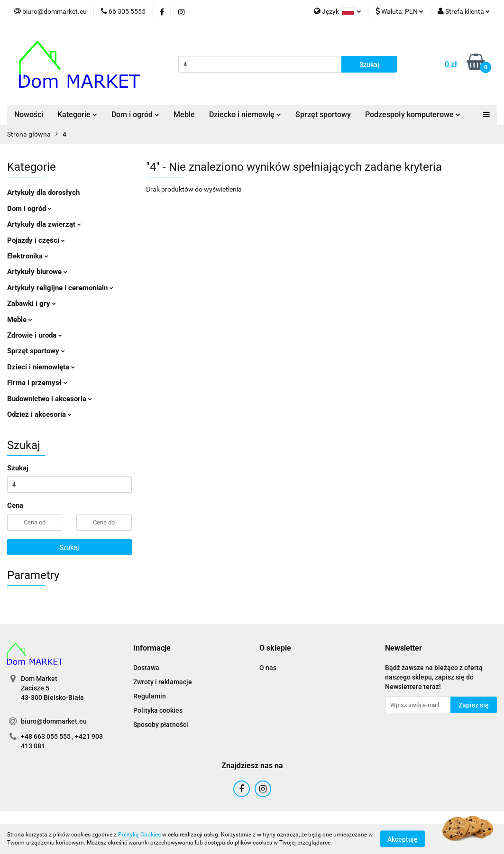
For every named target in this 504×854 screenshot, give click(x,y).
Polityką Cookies (139, 835)
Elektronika (28, 256)
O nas (268, 668)
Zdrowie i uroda (35, 335)
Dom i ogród (135, 115)
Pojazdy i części (36, 240)
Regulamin (150, 696)
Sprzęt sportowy (323, 115)
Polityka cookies (158, 710)
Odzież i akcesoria (39, 414)
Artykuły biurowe (37, 272)
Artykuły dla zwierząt (44, 224)
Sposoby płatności (161, 725)
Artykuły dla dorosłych (43, 193)
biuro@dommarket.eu (54, 721)
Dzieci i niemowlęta (41, 367)
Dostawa (146, 668)
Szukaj (69, 547)
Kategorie (77, 115)
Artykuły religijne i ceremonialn (60, 288)
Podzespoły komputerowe (413, 115)
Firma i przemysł (37, 383)
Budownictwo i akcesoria (50, 399)
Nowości (29, 115)
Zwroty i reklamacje (163, 682)
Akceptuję (403, 839)
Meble (184, 115)
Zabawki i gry (32, 303)
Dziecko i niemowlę (245, 115)
